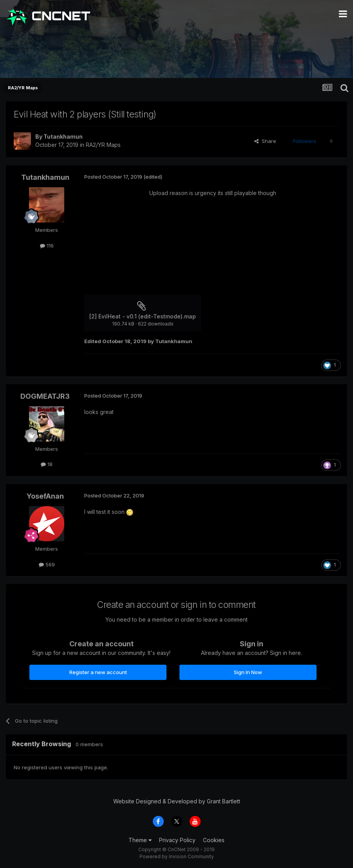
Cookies (214, 840)
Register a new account (98, 672)
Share (265, 141)
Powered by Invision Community (177, 856)
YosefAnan (45, 496)
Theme (140, 840)
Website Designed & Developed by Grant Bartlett (177, 801)
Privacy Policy (177, 840)
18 (47, 464)
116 (47, 246)
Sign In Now (248, 672)
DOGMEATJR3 (45, 396)
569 (47, 564)
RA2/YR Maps (103, 145)
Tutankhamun (63, 137)
